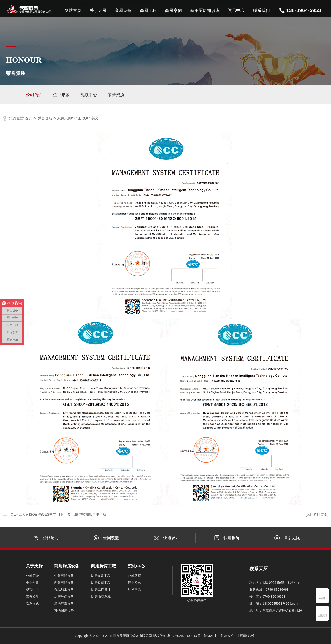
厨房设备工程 (101, 576)
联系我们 (261, 10)
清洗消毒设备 (64, 604)
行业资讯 (134, 583)
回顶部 (322, 615)
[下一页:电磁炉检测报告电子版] (83, 514)
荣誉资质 (45, 118)
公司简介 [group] (34, 95)
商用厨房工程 (104, 566)
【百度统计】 (246, 636)
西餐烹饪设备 (64, 583)
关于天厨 (98, 10)
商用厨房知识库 (205, 10)
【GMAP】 (227, 636)
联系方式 (32, 604)
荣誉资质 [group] (116, 95)
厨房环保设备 (64, 597)
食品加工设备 (64, 590)
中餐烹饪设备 (64, 576)
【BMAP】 (210, 636)
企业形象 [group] (61, 95)
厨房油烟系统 (101, 597)
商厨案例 (173, 10)
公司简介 (32, 576)
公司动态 (134, 576)
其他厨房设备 (64, 610)
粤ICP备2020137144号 (184, 636)
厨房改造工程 (101, 583)
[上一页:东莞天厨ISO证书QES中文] (30, 514)
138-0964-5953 (303, 10)
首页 (28, 118)
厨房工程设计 (101, 590)
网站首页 (73, 10)
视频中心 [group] (89, 95)
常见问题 (134, 590)
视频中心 (32, 590)
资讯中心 (236, 10)
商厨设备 (123, 10)
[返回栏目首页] (317, 515)
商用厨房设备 (67, 566)
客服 (322, 598)
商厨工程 (148, 10)
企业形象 (32, 583)
